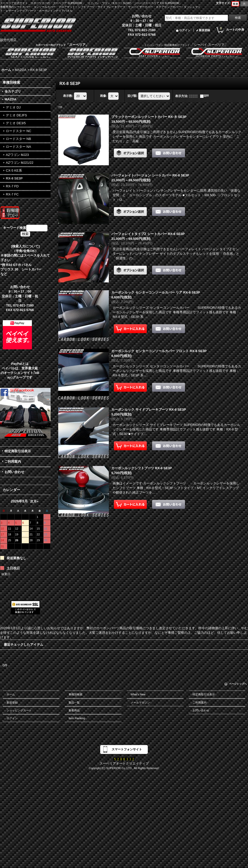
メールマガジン (140, 702)
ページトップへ (238, 684)
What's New (138, 694)
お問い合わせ (14, 472)
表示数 (68, 96)
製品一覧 (74, 702)
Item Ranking (77, 718)
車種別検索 (76, 694)
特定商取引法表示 (18, 451)
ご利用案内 (13, 462)
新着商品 (74, 710)
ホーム (11, 694)
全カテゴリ (13, 91)
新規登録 (204, 30)
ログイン (185, 30)
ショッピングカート (19, 710)
